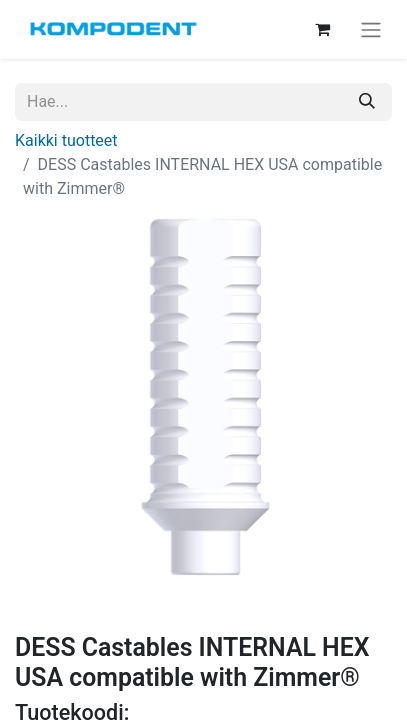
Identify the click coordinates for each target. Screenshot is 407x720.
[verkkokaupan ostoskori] (322, 29)
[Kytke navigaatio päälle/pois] (371, 29)
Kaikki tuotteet (66, 140)
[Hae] (367, 102)
